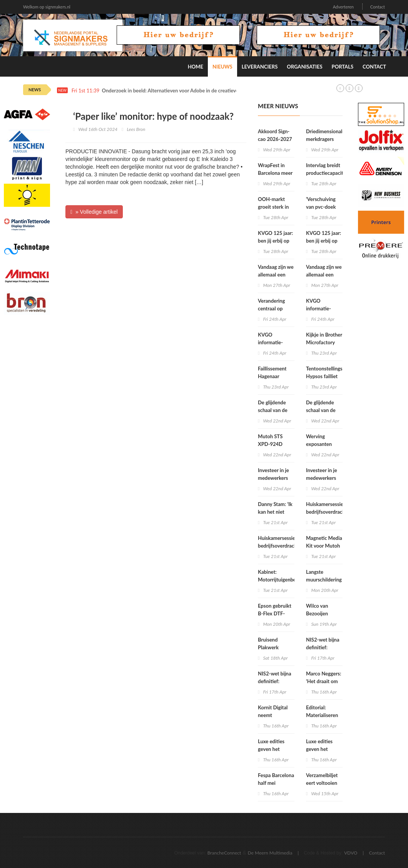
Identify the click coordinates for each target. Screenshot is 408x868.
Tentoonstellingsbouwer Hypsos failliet (333, 372)
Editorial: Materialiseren (322, 711)
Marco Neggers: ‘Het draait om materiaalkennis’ (324, 681)
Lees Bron (136, 129)
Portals (343, 67)
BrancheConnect (224, 853)
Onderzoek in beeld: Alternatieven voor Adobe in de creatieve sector (178, 91)
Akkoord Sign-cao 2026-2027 (275, 135)
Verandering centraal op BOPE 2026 (271, 308)
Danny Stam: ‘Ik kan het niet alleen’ (275, 512)
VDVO (351, 853)
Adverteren (343, 7)
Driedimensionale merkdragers (325, 135)
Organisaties (304, 67)
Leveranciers (260, 67)
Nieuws (222, 67)
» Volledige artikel (94, 212)
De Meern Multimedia (270, 853)
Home (196, 67)
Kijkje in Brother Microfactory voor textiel (324, 342)
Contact (378, 7)
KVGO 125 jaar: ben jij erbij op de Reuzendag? (275, 241)
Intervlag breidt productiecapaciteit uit (328, 173)
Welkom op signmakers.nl (47, 7)
